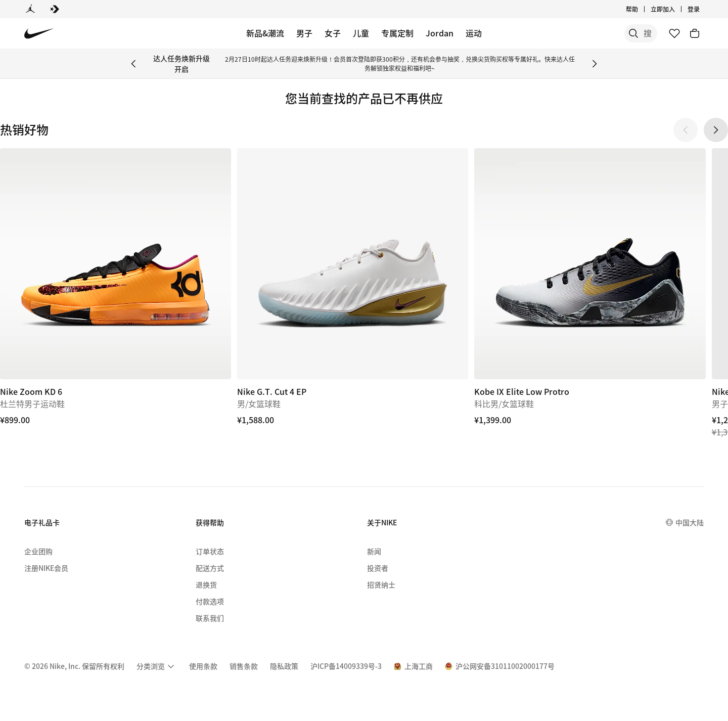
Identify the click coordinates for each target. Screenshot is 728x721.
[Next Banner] (595, 64)
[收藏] (674, 33)
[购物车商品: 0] (695, 33)
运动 (474, 33)
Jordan (440, 33)
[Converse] (55, 9)
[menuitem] (157, 666)
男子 (304, 33)
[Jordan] (30, 9)
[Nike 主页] (39, 34)
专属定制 (397, 33)
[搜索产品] (622, 33)
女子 (333, 33)
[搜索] (581, 33)
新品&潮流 (265, 33)
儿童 (361, 33)
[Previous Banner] (133, 64)
